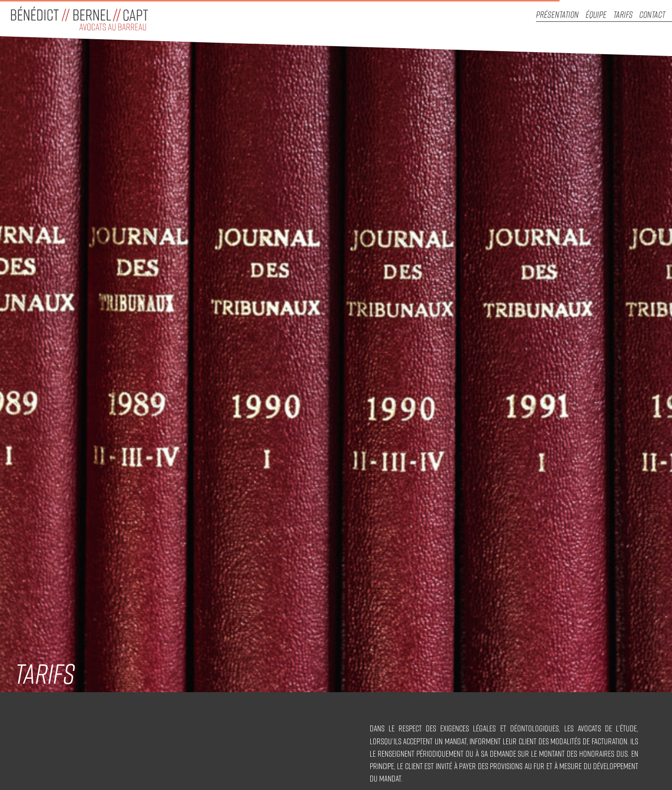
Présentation (557, 15)
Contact (652, 15)
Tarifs (623, 15)
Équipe (596, 15)
